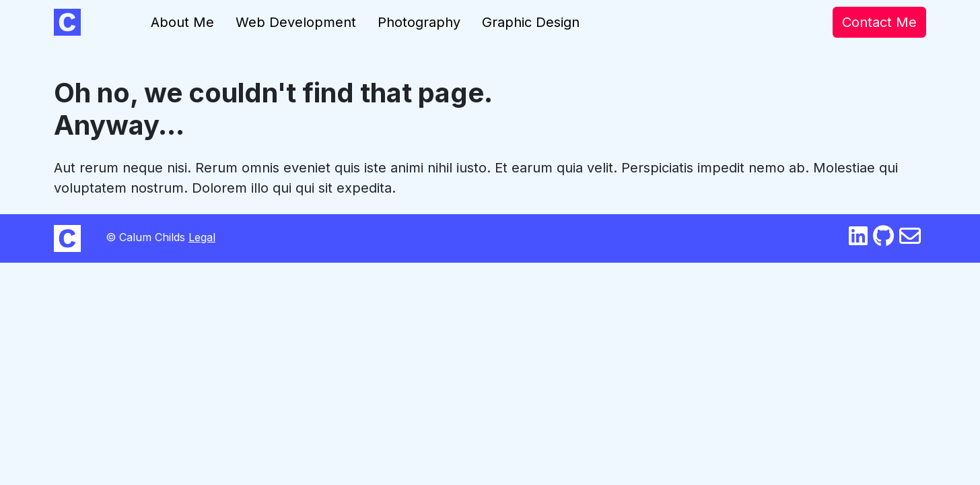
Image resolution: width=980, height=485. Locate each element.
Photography (419, 22)
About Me (182, 22)
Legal (202, 237)
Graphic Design (531, 22)
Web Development (296, 22)
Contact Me (879, 22)
